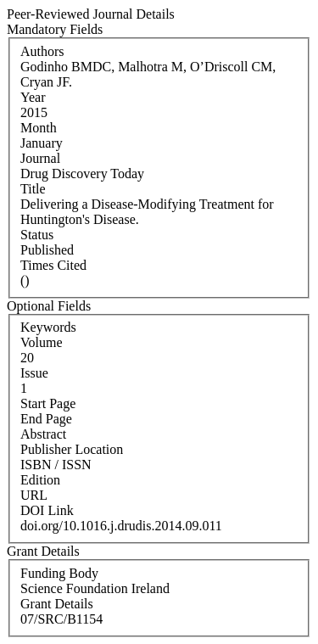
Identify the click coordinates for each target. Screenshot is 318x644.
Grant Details (57, 604)
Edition (40, 480)
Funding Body (59, 573)
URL (34, 495)
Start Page (48, 403)
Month (39, 128)
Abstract (43, 434)
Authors (42, 51)
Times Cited (53, 265)
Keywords (48, 327)
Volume (41, 342)
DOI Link (47, 510)
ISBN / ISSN (56, 465)
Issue (34, 373)
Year (33, 97)
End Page (46, 419)
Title (33, 189)
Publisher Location (72, 449)
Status (37, 235)
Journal (40, 158)
